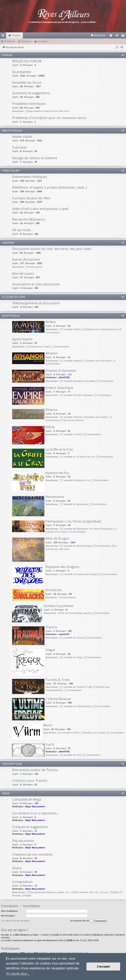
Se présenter (22, 72)
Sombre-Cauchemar (59, 606)
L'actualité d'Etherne (71, 417)
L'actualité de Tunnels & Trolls (76, 687)
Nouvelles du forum (27, 83)
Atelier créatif (22, 137)
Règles (27, 895)
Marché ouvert (23, 274)
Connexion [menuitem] (118, 36)
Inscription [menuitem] (124, 36)
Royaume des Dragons (62, 567)
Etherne (51, 410)
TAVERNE (8, 243)
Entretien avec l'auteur (39, 347)
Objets (114, 892)
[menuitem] (56, 35)
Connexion (26, 41)
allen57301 (64, 377)
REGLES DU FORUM (27, 61)
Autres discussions (26, 259)
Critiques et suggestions (30, 827)
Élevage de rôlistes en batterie (35, 158)
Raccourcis (4, 36)
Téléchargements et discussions (36, 303)
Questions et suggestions (31, 93)
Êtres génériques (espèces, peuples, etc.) (48, 892)
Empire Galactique (59, 388)
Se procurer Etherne (72, 420)
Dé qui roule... (23, 230)
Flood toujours (34, 267)
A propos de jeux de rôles (31, 198)
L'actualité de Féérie (71, 434)
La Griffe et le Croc (59, 449)
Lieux (104, 892)
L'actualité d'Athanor (71, 361)
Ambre (50, 322)
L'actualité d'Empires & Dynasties (78, 381)
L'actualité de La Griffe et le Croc (77, 457)
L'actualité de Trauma (72, 638)
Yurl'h (50, 745)
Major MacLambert (35, 807)
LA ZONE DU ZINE (14, 297)
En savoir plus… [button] (18, 974)
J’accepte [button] (103, 967)
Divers (17, 868)
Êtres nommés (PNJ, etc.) (86, 892)
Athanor (52, 353)
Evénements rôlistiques (30, 177)
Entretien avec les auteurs (98, 361)
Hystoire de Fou (57, 473)
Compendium (22, 882)
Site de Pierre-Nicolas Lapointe (75, 613)
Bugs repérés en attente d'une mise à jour (47, 111)
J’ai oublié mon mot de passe (15, 921)
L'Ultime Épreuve (58, 699)
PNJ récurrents (23, 841)
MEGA (6, 793)
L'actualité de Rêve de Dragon (76, 546)
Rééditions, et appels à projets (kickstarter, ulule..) (49, 187)
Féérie (50, 427)
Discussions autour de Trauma (35, 770)
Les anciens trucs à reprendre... (36, 813)
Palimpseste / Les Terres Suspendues (73, 521)
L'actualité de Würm (69, 733)
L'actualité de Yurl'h (71, 755)
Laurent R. (64, 634)
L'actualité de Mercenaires (74, 504)
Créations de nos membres (32, 854)
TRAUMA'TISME (12, 764)
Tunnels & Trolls (58, 680)
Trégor (50, 650)
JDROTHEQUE (11, 316)
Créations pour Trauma (30, 781)
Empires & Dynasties (61, 371)
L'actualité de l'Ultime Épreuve (76, 706)
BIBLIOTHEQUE (12, 131)
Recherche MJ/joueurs (29, 219)
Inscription (43, 41)
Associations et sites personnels (36, 284)
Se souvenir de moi (81, 921)
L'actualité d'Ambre (71, 329)
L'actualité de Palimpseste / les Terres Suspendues (86, 529)
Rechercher (9, 41)
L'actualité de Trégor (71, 657)
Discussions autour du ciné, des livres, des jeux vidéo (52, 249)
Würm (48, 725)
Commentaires (61, 347)
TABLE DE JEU (11, 171)
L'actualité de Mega (27, 799)
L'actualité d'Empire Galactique (77, 395)
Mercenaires (55, 497)
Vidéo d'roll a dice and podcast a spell (40, 209)
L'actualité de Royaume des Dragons (79, 574)
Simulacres (54, 590)
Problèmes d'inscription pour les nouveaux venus (49, 118)
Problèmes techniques (29, 104)
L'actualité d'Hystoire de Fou (75, 480)
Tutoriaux (19, 147)
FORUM (7, 55)
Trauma (51, 627)
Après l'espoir (22, 339)
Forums (16, 35)
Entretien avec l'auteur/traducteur (100, 329)
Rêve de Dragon (57, 538)
